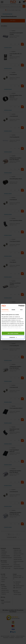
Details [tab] (13, 310)
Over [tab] (21, 310)
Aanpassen (13, 337)
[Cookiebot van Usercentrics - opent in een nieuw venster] (19, 306)
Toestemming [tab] (5, 310)
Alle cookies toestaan (13, 333)
